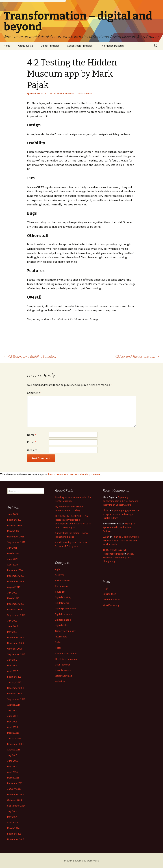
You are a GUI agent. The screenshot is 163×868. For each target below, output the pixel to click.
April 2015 (12, 772)
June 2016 (13, 716)
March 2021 (13, 553)
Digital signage (63, 620)
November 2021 (16, 537)
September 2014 (16, 806)
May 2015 (12, 766)
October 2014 (15, 800)
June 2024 (13, 514)
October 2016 (15, 693)
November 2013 (16, 839)
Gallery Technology (65, 631)
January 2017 (14, 682)
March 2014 (13, 828)
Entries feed (110, 594)
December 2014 (16, 794)
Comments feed (112, 599)
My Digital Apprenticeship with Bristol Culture (119, 527)
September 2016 (16, 699)
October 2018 (15, 609)
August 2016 (14, 705)
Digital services (63, 614)
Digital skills (61, 625)
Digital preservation (66, 609)
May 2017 (12, 665)
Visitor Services (64, 676)
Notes (58, 642)
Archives (60, 575)
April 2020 (12, 565)
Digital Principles (50, 46)
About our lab (26, 46)
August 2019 (14, 587)
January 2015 (14, 789)
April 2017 (12, 671)
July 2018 (12, 621)
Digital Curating (63, 597)
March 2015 (13, 778)
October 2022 (15, 525)
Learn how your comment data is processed (75, 474)
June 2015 (13, 761)
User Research (63, 670)
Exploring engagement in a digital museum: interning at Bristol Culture (121, 501)
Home (7, 46)
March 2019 (13, 598)
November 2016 (16, 688)
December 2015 (16, 744)
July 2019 (12, 593)
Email (32, 442)
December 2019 (16, 576)
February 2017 (15, 677)
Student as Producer (66, 653)
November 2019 (16, 581)
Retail (58, 648)
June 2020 (13, 559)
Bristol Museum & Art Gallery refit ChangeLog (118, 558)
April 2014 (12, 822)
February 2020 (15, 570)
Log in (106, 588)
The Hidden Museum (112, 46)
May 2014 (12, 817)
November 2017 (16, 643)
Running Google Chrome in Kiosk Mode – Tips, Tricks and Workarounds (121, 541)
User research (63, 665)
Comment (34, 393)
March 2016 (13, 733)
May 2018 (12, 632)
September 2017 (16, 654)
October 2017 (15, 649)
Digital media (62, 603)
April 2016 (12, 727)
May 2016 (12, 722)
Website (32, 450)
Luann (106, 537)
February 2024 (15, 520)
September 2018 (16, 615)
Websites (60, 681)
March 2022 (13, 531)
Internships (61, 637)
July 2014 (12, 811)
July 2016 (12, 710)
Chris (106, 510)
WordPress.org (111, 605)
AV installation (63, 580)
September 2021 (16, 542)
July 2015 (12, 755)
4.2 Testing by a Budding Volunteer (30, 356)
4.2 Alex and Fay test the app (137, 356)
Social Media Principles (80, 46)
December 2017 (16, 637)
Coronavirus (62, 586)
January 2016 (14, 738)
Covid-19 (60, 592)
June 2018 (13, 626)
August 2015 (14, 750)
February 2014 (15, 834)
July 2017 (12, 660)
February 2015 (15, 783)
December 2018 (16, 604)
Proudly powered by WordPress (82, 861)
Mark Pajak (86, 93)
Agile (58, 569)
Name (32, 435)
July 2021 (12, 548)
